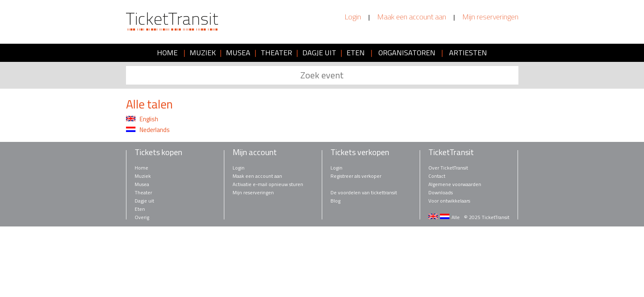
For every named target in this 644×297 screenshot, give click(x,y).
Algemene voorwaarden (455, 184)
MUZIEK (203, 53)
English (142, 119)
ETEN (356, 53)
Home (141, 168)
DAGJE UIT (319, 53)
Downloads (441, 192)
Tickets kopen (158, 152)
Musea (142, 184)
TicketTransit (451, 152)
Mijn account (255, 152)
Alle (456, 217)
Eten (140, 209)
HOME (167, 53)
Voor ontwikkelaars (449, 201)
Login (353, 17)
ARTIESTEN (468, 53)
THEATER (276, 53)
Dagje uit (144, 201)
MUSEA (238, 53)
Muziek (143, 176)
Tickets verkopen (360, 152)
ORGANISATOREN (407, 53)
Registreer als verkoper (356, 176)
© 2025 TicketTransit (487, 217)
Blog (335, 201)
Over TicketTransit (448, 168)
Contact (437, 176)
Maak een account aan (412, 17)
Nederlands (148, 130)
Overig (142, 217)
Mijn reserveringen (490, 17)
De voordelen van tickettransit (364, 192)
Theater (143, 192)
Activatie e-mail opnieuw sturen (268, 184)
